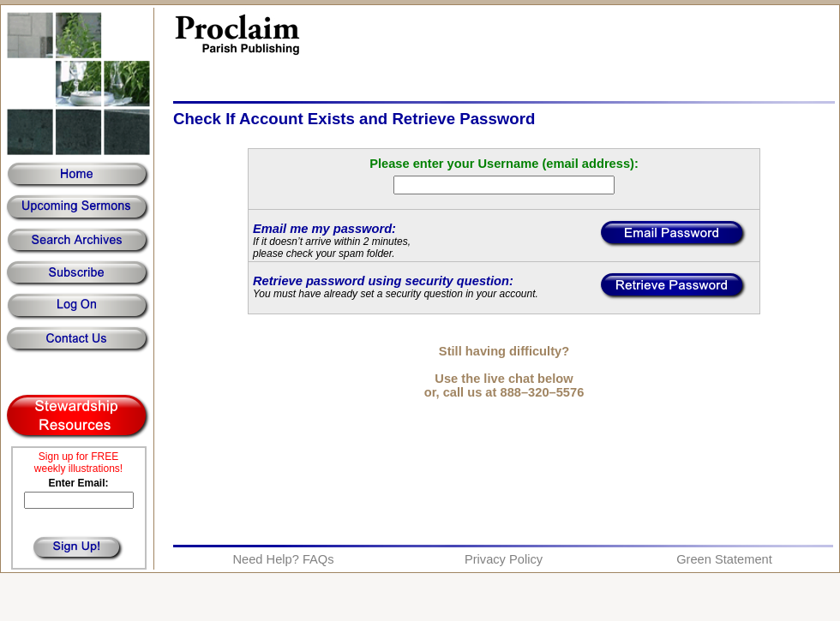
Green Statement (724, 559)
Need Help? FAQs (283, 559)
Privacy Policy (504, 559)
